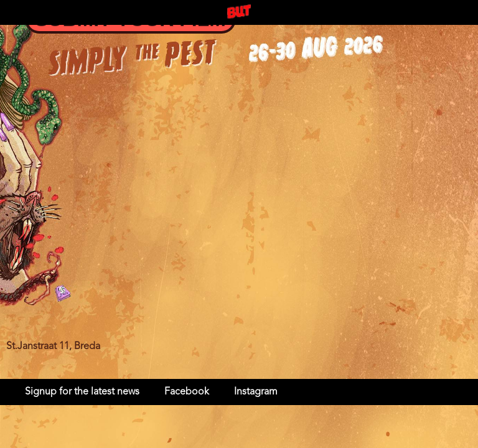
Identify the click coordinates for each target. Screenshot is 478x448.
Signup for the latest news (82, 392)
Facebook (187, 392)
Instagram (256, 392)
